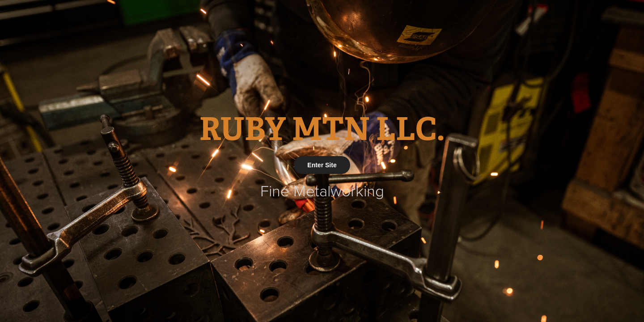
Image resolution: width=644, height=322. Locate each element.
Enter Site (322, 165)
